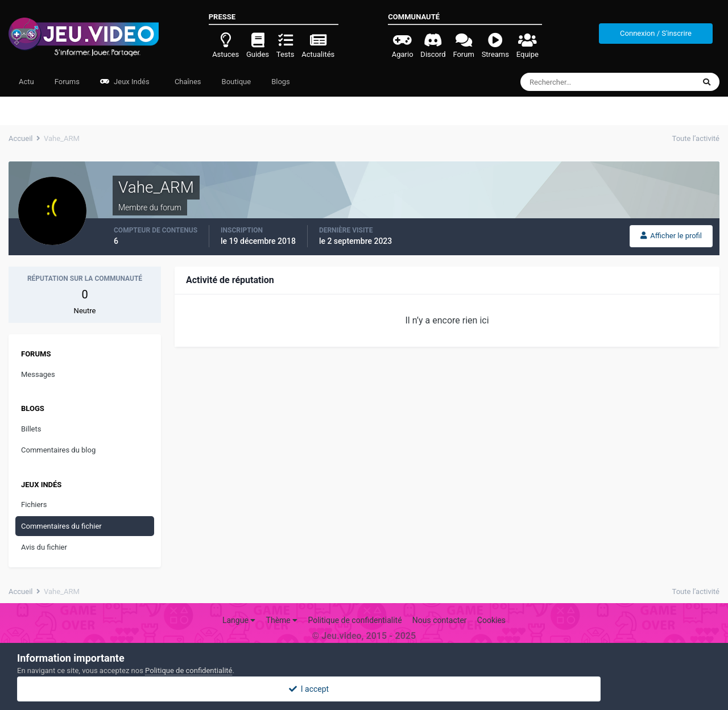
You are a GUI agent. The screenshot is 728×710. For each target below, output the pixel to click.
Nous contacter (440, 620)
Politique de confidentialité (355, 620)
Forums (67, 82)
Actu (26, 82)
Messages (38, 374)
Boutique (237, 82)
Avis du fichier (44, 547)
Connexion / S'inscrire (656, 33)
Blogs (281, 82)
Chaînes (187, 82)
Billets (31, 429)
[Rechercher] (576, 82)
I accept (364, 689)
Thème (282, 620)
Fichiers (34, 505)
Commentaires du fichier (61, 526)
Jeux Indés (125, 82)
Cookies (491, 620)
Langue (239, 620)
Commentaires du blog (58, 450)
